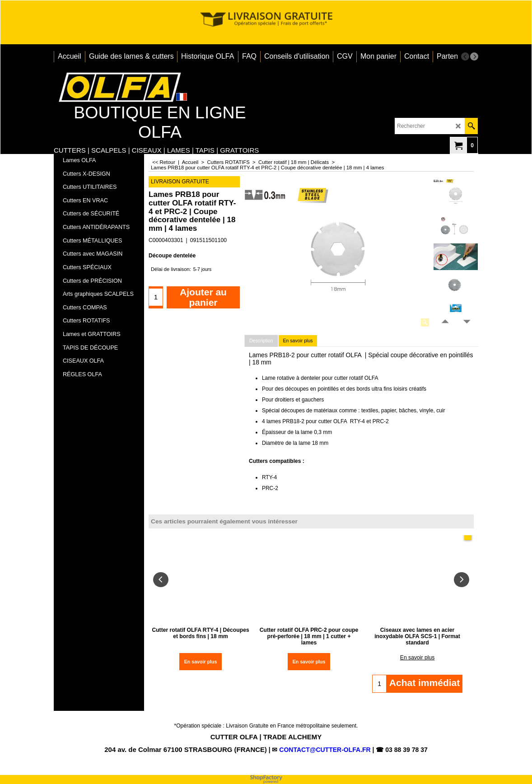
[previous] (465, 56)
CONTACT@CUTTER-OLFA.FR (325, 750)
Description (261, 341)
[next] (474, 56)
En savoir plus (298, 341)
